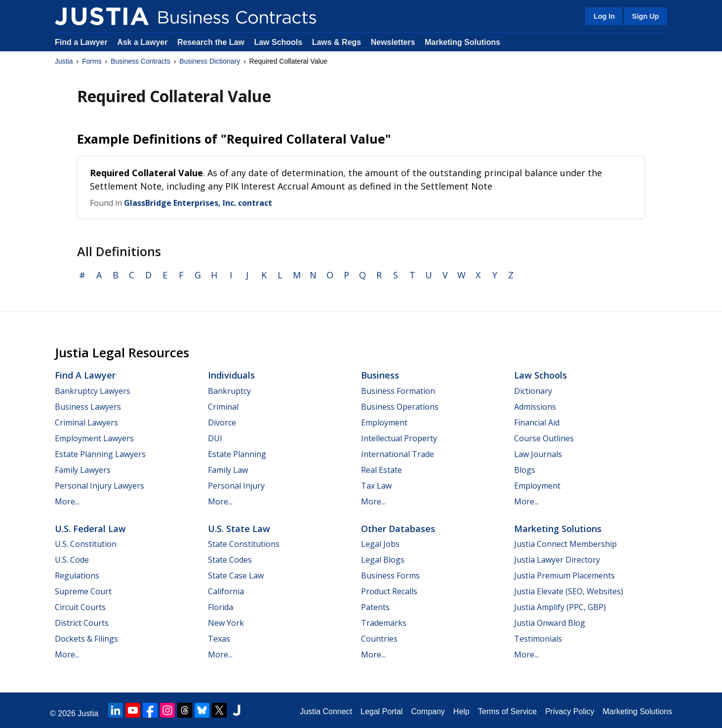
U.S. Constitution (86, 544)
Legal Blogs (383, 560)
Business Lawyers (88, 407)
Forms (92, 61)
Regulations (77, 575)
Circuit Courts (80, 607)
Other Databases (398, 529)
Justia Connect (326, 711)
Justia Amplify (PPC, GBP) (560, 607)
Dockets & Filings (86, 639)
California (226, 591)
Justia (64, 61)
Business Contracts (140, 61)
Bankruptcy (229, 391)
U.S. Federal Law (90, 529)
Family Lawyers (83, 470)
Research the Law (211, 42)
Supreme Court (83, 591)
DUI (215, 438)
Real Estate (381, 470)
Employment (384, 422)
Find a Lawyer (81, 42)
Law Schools (278, 42)
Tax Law (376, 486)
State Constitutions (244, 544)
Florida (221, 607)
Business (380, 375)
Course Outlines (544, 438)
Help (461, 711)
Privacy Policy (570, 711)
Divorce (222, 422)
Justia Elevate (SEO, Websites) (569, 591)
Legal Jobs (380, 544)
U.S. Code (72, 560)
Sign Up (645, 16)
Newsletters (393, 42)
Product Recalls (389, 591)
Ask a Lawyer (143, 42)
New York (226, 623)
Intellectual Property (399, 438)
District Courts (82, 623)
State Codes (230, 560)
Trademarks (384, 623)
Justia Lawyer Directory (557, 560)
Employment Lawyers (94, 438)
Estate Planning (237, 454)
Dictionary (533, 391)
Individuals (231, 375)
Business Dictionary (210, 61)
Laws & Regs (337, 42)
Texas (219, 639)
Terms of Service (507, 711)
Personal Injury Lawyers (100, 486)
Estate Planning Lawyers (100, 454)
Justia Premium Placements (564, 575)
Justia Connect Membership (565, 544)
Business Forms (390, 575)
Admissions (535, 407)
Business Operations (400, 407)
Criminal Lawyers (86, 422)
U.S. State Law (239, 529)
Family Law (228, 470)
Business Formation (398, 391)
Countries (379, 639)
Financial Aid (537, 422)
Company (428, 711)
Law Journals (538, 454)
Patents (375, 607)
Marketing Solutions (462, 42)
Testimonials (538, 639)
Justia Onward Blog (550, 623)
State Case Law (236, 575)
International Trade (398, 454)
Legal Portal (381, 711)
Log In (604, 16)
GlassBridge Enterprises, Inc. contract (198, 203)
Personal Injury (236, 486)
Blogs (525, 470)
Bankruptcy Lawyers (93, 391)
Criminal (223, 407)
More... (67, 501)
